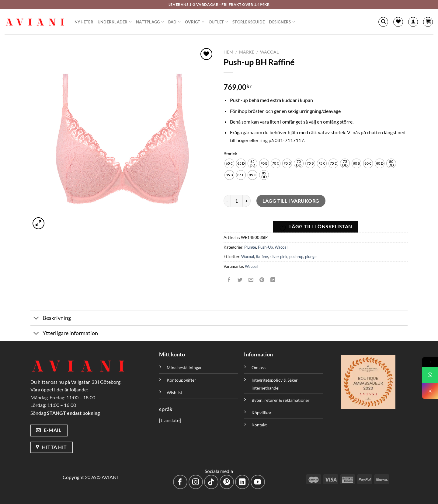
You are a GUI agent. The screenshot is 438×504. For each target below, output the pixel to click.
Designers (282, 22)
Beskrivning (51, 318)
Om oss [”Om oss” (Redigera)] (259, 367)
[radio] (229, 163)
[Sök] (383, 22)
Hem (228, 52)
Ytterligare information (64, 334)
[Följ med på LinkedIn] (242, 482)
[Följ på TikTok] (211, 482)
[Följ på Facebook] (180, 482)
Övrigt (195, 22)
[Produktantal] (237, 201)
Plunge (250, 247)
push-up (296, 257)
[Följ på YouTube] (258, 482)
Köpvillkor (262, 413)
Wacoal (269, 52)
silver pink (279, 257)
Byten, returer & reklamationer (281, 400)
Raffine (262, 257)
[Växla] (36, 318)
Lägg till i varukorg (291, 201)
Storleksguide (249, 22)
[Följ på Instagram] (196, 482)
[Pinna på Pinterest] (262, 280)
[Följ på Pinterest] (227, 482)
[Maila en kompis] (251, 280)
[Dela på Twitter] (240, 280)
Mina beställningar (185, 367)
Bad (174, 22)
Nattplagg (150, 22)
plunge (311, 257)
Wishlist (174, 392)
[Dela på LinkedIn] (273, 280)
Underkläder (115, 22)
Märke (247, 52)
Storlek (231, 154)
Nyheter (84, 22)
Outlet (218, 22)
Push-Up (265, 247)
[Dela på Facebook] (229, 280)
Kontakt (259, 425)
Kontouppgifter (181, 380)
